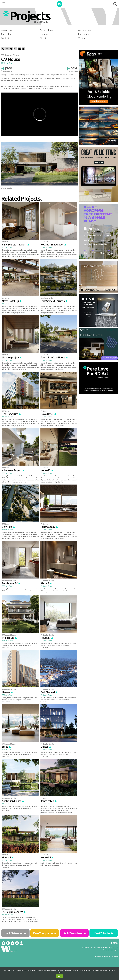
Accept (60, 976)
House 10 (47, 470)
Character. (6, 34)
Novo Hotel (49, 414)
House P (8, 857)
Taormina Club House (54, 357)
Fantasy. (44, 34)
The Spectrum (11, 414)
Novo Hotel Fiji (12, 301)
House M (47, 638)
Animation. (7, 30)
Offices (46, 747)
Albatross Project (13, 470)
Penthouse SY (11, 583)
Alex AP (46, 583)
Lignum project (12, 357)
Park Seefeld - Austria (54, 301)
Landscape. (84, 34)
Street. (43, 38)
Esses (6, 747)
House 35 (47, 857)
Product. (5, 38)
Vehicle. (82, 38)
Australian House (13, 801)
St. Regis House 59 (14, 912)
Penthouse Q (49, 527)
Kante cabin (49, 801)
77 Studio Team (7, 63)
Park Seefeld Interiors (16, 244)
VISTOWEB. (114, 956)
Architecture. (46, 30)
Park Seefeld (49, 692)
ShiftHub (9, 527)
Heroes (7, 692)
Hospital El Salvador (54, 244)
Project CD (9, 638)
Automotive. (85, 30)
